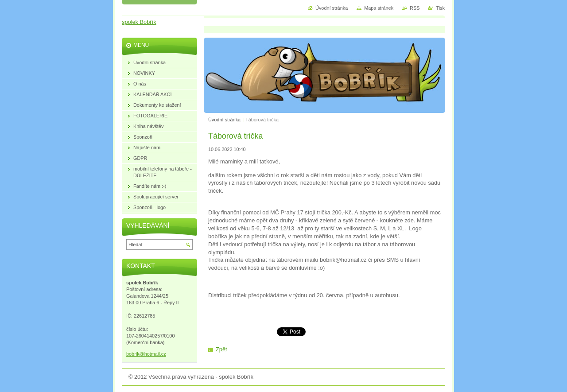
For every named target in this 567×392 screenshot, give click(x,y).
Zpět (221, 349)
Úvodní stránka (224, 120)
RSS (415, 8)
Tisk (440, 8)
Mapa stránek (379, 8)
